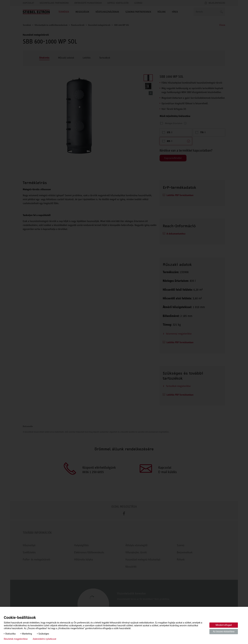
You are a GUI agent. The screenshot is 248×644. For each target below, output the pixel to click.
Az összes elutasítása (224, 631)
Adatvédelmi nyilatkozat (45, 639)
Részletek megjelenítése (16, 639)
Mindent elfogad (224, 625)
